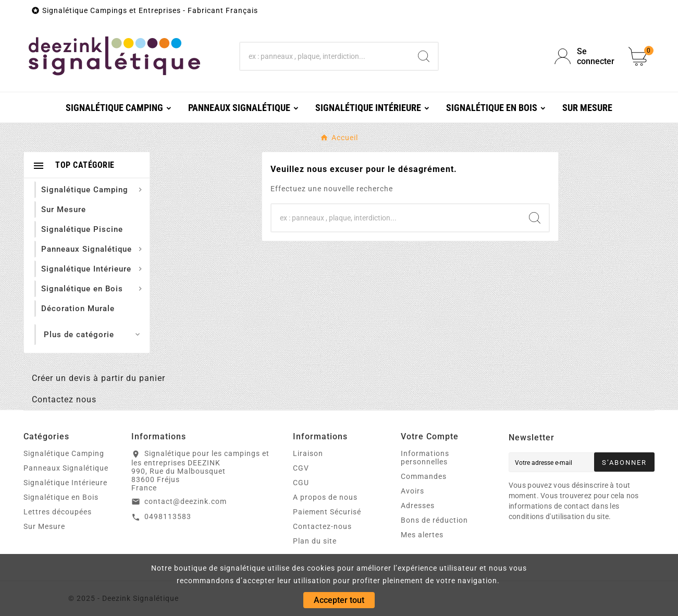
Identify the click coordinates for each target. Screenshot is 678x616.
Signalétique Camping (64, 453)
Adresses (418, 506)
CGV (301, 468)
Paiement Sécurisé (327, 512)
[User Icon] (585, 56)
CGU (301, 483)
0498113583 (168, 516)
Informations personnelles (425, 458)
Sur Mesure (44, 526)
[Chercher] (325, 56)
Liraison (308, 453)
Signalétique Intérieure (65, 483)
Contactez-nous (322, 526)
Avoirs (412, 491)
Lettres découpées (58, 512)
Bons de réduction (434, 520)
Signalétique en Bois (61, 497)
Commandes (424, 476)
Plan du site (315, 541)
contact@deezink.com (186, 501)
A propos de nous (325, 497)
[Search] (424, 56)
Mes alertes (422, 535)
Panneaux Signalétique (66, 468)
